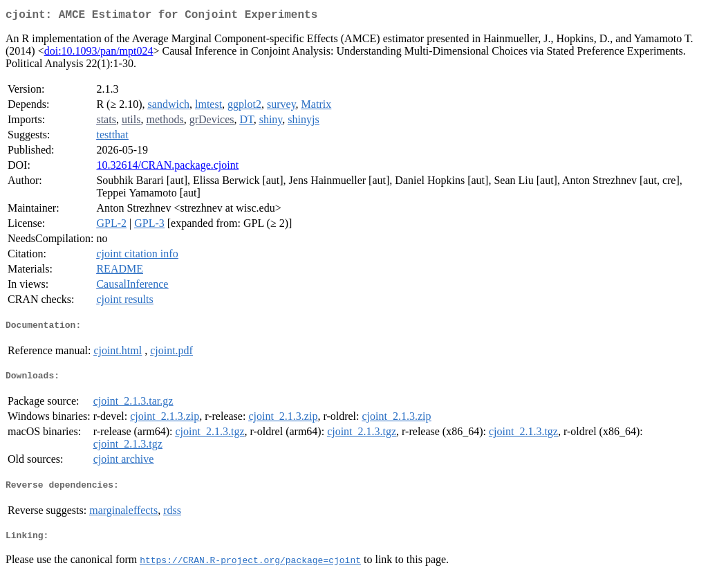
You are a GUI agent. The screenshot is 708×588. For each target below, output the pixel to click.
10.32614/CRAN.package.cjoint (167, 168)
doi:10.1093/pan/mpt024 (99, 54)
